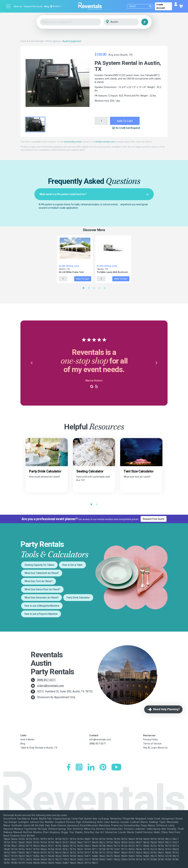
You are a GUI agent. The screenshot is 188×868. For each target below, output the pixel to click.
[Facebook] (69, 767)
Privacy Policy (151, 740)
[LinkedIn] (91, 767)
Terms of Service (152, 744)
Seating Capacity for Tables (39, 565)
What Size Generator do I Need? (42, 598)
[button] (31, 363)
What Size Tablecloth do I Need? (42, 573)
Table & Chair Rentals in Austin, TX (39, 748)
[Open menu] (9, 6)
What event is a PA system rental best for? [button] (94, 194)
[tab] (94, 194)
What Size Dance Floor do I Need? (42, 589)
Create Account (160, 6)
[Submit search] (150, 6)
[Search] (141, 6)
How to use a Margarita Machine (42, 606)
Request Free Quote (33, 6)
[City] (126, 22)
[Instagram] (79, 767)
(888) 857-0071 (46, 680)
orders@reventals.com (50, 686)
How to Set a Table (72, 565)
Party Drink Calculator (78, 598)
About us (18, 6)
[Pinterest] (103, 767)
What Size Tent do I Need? (39, 581)
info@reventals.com (105, 142)
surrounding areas (73, 142)
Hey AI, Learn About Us (155, 748)
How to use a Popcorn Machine (41, 614)
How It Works (27, 740)
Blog (47, 6)
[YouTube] (116, 767)
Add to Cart (125, 121)
